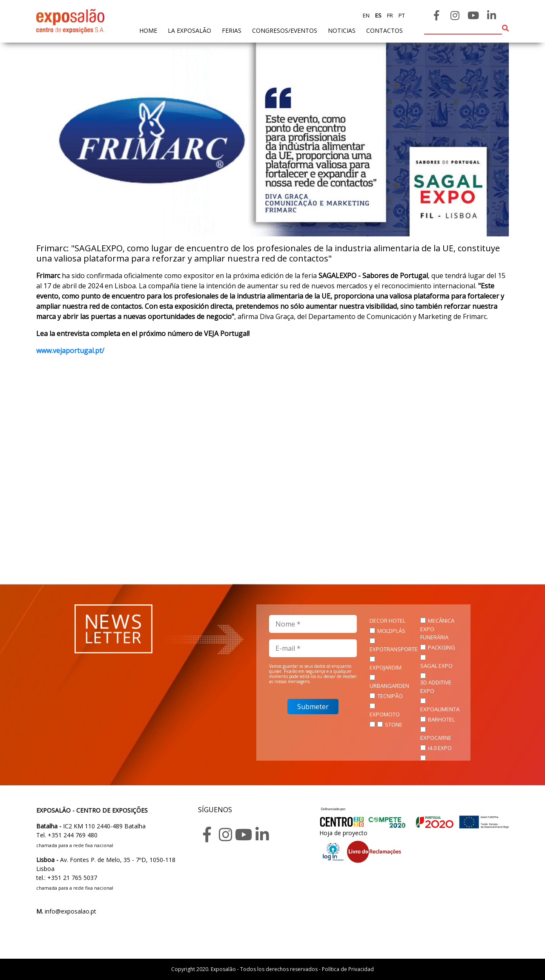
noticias (342, 30)
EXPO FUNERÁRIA (434, 633)
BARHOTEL (441, 719)
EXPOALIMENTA (440, 709)
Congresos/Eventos (285, 30)
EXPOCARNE (436, 738)
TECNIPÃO (390, 696)
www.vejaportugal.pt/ (70, 351)
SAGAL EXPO (436, 666)
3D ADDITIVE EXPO (436, 687)
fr (389, 15)
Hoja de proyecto (343, 833)
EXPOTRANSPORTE (394, 649)
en (366, 15)
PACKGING (442, 647)
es (378, 15)
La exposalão (189, 30)
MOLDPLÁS (391, 631)
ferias (232, 30)
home (148, 30)
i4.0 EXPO (440, 748)
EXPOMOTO (385, 714)
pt (401, 15)
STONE (394, 724)
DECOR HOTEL (387, 621)
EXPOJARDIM (386, 667)
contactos (384, 30)
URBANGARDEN (389, 686)
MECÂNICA (441, 621)
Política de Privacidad (348, 969)
